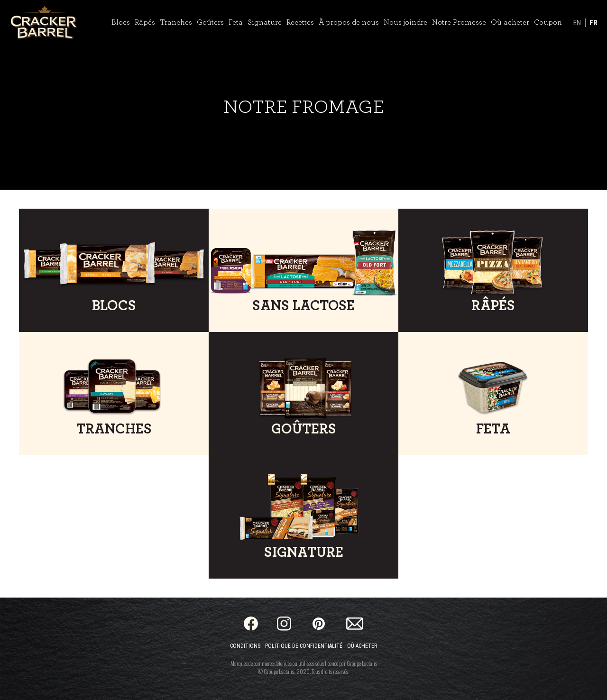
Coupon (548, 22)
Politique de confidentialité (304, 646)
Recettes (300, 22)
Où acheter (510, 22)
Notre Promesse (459, 22)
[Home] (44, 23)
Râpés (145, 22)
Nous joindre (405, 22)
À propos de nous (349, 22)
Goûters (210, 22)
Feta (236, 22)
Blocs (121, 22)
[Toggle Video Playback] (16, 174)
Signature (265, 22)
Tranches (176, 22)
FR (593, 23)
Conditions (245, 646)
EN (577, 23)
